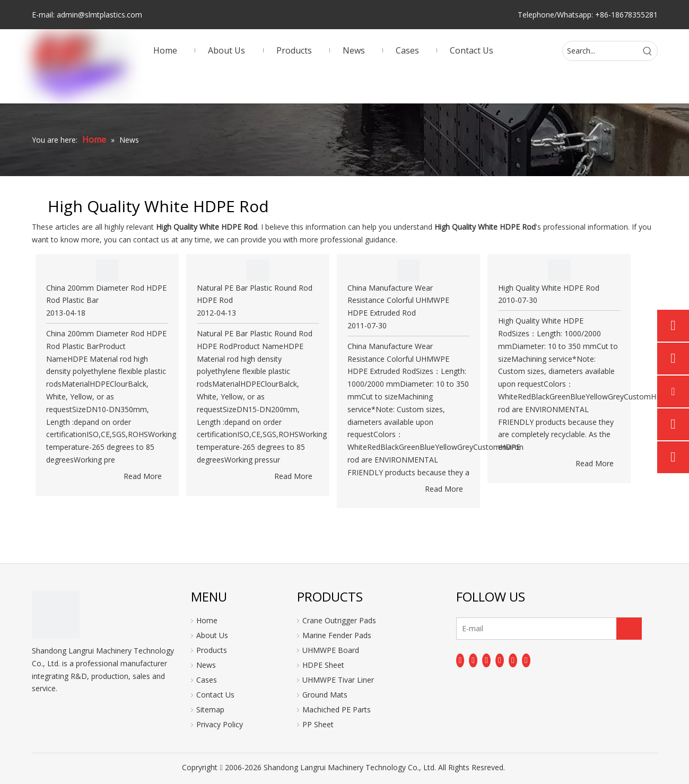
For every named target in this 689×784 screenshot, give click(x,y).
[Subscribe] (629, 629)
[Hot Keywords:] (648, 51)
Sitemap (210, 709)
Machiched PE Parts (337, 709)
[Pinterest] (526, 660)
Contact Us (215, 695)
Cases (207, 680)
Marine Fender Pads (337, 635)
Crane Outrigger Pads (339, 620)
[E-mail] (498, 629)
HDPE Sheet (323, 665)
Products (212, 650)
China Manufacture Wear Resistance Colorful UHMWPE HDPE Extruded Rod (398, 300)
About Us (212, 635)
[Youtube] (500, 660)
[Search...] (600, 51)
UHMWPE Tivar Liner (338, 680)
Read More (143, 476)
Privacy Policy (220, 724)
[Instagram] (513, 660)
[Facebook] (460, 660)
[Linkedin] (473, 660)
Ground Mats (325, 695)
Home (207, 620)
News (206, 665)
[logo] (56, 614)
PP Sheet (318, 724)
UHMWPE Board (331, 650)
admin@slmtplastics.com (99, 15)
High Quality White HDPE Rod (549, 288)
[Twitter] (486, 660)
